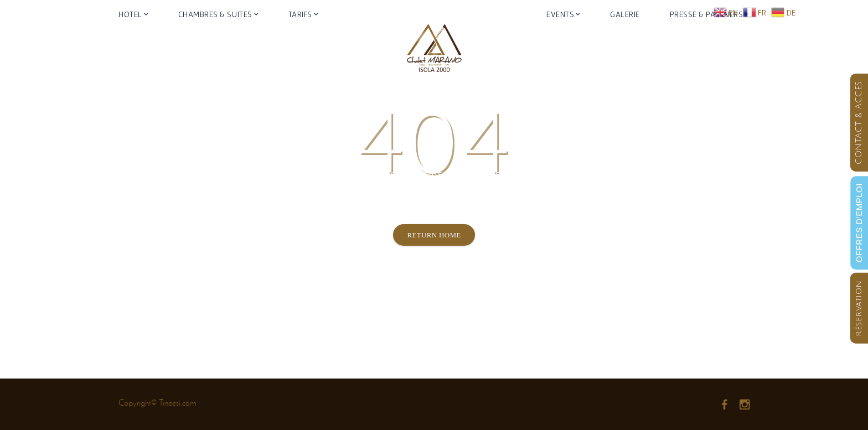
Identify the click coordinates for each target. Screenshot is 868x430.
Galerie (625, 47)
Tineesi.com (178, 403)
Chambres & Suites (215, 47)
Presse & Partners (707, 47)
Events (560, 47)
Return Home (434, 235)
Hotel (130, 47)
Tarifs (300, 47)
